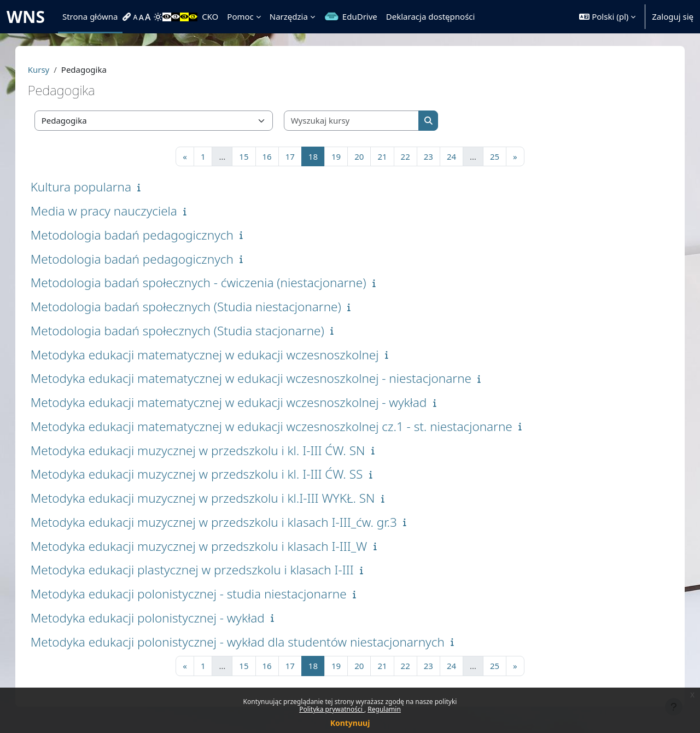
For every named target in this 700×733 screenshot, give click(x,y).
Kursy (50, 69)
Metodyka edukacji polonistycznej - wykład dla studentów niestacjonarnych (249, 642)
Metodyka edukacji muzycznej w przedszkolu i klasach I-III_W (210, 546)
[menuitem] (128, 17)
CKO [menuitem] (210, 16)
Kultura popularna (92, 187)
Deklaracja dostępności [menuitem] (431, 16)
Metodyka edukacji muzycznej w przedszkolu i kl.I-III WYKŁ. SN (214, 498)
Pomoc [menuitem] (240, 16)
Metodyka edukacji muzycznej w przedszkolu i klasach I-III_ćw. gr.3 (225, 522)
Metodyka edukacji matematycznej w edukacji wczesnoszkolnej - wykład (240, 402)
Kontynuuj (350, 723)
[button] (607, 17)
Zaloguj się (673, 16)
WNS (26, 17)
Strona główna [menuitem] (90, 16)
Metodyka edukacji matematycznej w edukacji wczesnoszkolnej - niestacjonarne (262, 378)
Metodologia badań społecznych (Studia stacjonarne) (188, 331)
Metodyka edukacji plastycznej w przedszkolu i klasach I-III (203, 570)
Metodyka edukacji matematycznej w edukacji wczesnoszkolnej (216, 355)
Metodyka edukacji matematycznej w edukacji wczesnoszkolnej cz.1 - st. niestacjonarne (282, 426)
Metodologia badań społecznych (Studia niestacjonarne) (197, 307)
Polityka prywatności (332, 709)
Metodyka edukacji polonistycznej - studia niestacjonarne (200, 594)
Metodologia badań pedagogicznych (143, 235)
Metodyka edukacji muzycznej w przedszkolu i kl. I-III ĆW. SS (208, 474)
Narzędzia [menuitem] (289, 16)
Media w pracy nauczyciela (115, 211)
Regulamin (384, 709)
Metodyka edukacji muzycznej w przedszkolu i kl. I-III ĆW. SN (209, 450)
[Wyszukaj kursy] (363, 121)
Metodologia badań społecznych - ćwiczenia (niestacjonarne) (209, 283)
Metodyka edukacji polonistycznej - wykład (159, 618)
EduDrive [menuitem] (360, 16)
